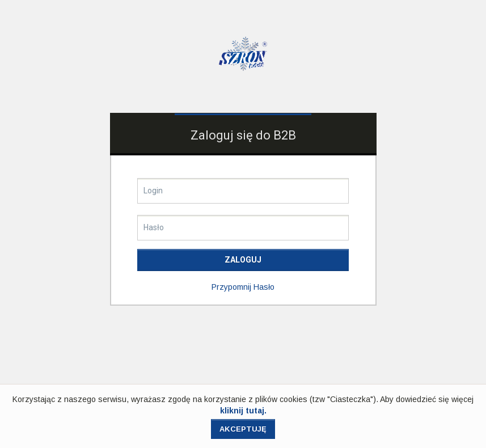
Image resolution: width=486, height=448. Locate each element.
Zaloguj (243, 260)
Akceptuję (243, 429)
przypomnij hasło (243, 287)
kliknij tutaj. (243, 411)
